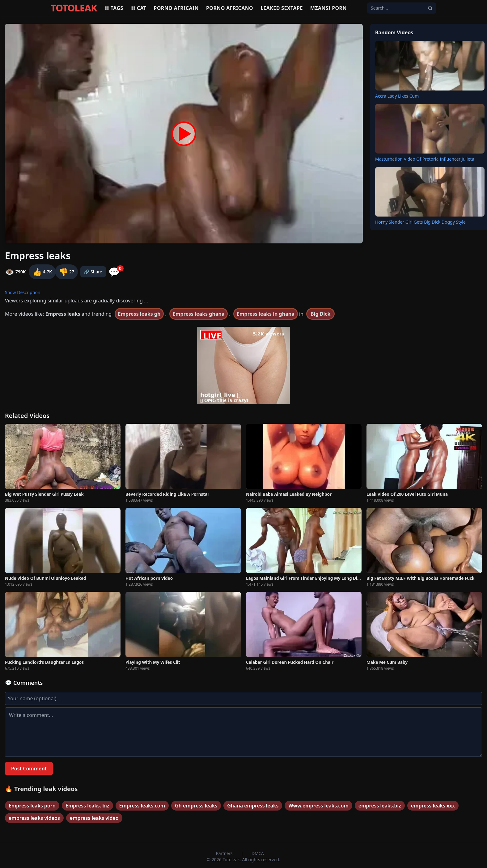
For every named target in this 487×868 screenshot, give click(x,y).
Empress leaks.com (142, 806)
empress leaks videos (34, 818)
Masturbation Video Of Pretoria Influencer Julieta (425, 159)
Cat (139, 8)
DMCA (258, 853)
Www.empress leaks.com (318, 806)
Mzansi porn (328, 8)
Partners (225, 853)
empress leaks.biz (380, 806)
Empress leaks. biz (87, 806)
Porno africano (230, 8)
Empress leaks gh (139, 314)
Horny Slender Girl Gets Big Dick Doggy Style (420, 222)
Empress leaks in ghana (266, 314)
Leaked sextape (282, 8)
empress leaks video (94, 818)
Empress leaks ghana (199, 314)
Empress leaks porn (32, 806)
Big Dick (320, 314)
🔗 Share (93, 272)
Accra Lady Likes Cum (397, 96)
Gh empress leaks (196, 806)
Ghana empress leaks (253, 806)
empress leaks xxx (433, 806)
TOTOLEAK (74, 8)
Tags (114, 8)
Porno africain (176, 8)
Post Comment (29, 769)
